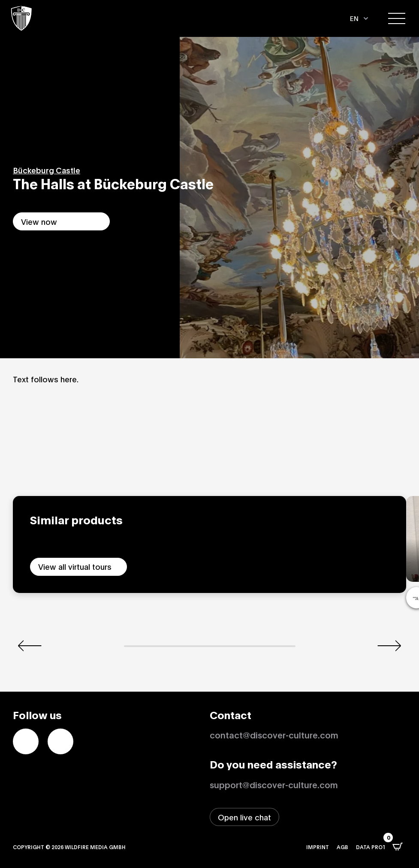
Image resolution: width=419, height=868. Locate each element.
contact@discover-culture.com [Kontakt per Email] (274, 735)
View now (39, 221)
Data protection (381, 847)
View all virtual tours (75, 566)
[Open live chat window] (244, 817)
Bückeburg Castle (47, 170)
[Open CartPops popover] (398, 847)
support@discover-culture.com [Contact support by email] (274, 784)
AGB (342, 847)
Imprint (318, 847)
